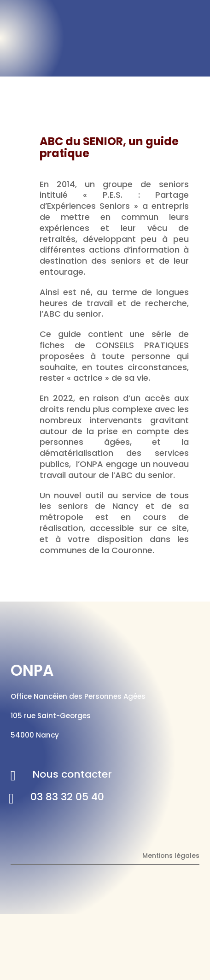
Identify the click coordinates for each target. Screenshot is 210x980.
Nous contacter (72, 774)
